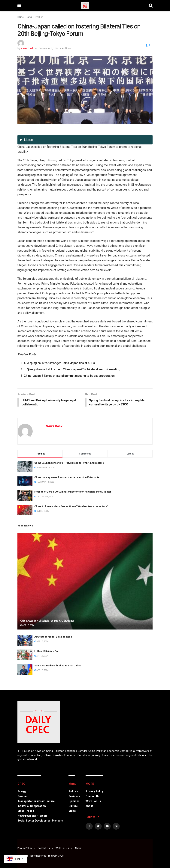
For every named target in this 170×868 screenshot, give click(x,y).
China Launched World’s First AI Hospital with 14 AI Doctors (69, 463)
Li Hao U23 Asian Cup (47, 651)
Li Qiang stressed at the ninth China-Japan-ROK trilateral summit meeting (72, 369)
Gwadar (22, 796)
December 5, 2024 (49, 48)
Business (74, 796)
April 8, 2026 (27, 626)
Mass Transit (26, 811)
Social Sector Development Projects (40, 821)
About (89, 806)
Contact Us (93, 796)
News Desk (27, 48)
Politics (39, 17)
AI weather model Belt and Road (53, 637)
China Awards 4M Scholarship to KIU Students (47, 621)
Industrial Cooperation (32, 806)
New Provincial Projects (32, 816)
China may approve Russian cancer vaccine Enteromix (67, 478)
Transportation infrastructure (36, 801)
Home (21, 17)
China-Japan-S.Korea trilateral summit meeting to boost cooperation (69, 376)
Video (72, 811)
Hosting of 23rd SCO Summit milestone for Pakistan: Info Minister (73, 492)
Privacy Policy (94, 792)
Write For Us (93, 801)
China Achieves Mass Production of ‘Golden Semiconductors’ (71, 507)
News (30, 17)
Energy (22, 792)
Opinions (74, 801)
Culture (73, 806)
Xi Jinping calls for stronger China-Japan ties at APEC (59, 363)
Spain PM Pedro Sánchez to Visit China (58, 666)
